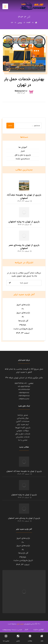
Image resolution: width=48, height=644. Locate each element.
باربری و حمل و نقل (23, 155)
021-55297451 (21, 383)
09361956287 (24, 396)
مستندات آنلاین (23, 421)
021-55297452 (24, 387)
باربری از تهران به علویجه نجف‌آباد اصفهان (24, 197)
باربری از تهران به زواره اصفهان (24, 222)
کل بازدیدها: (23, 321)
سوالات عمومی (23, 431)
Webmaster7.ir (21, 91)
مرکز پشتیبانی (23, 418)
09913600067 (24, 399)
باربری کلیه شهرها (23, 428)
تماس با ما (23, 440)
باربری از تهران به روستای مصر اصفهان (24, 247)
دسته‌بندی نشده (23, 159)
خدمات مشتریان (23, 437)
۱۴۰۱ (32, 624)
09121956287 (24, 393)
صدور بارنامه (23, 415)
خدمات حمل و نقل (23, 434)
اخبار (23, 151)
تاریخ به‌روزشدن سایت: (23, 329)
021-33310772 (24, 390)
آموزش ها (23, 147)
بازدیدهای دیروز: (23, 313)
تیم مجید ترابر (23, 424)
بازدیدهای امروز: (23, 305)
